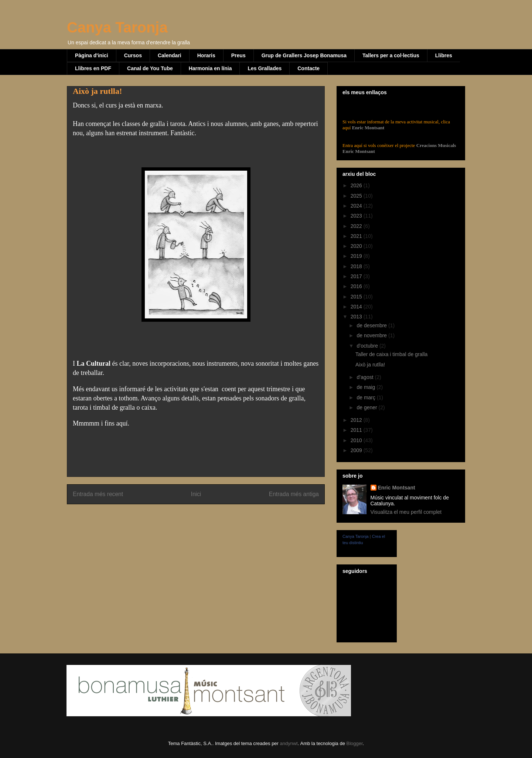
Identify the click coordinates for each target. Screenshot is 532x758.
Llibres (444, 55)
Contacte (308, 68)
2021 (357, 236)
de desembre (372, 325)
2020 (357, 246)
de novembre (372, 335)
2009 (357, 450)
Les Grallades (265, 68)
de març (366, 397)
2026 (357, 185)
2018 (357, 266)
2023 (357, 216)
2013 (357, 317)
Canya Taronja (117, 27)
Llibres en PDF (93, 68)
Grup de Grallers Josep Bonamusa (304, 55)
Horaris (206, 55)
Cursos (133, 55)
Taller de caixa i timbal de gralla (391, 354)
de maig (366, 387)
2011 (357, 430)
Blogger (354, 743)
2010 (357, 440)
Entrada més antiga (294, 494)
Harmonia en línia (210, 68)
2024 (357, 206)
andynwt (289, 743)
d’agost (366, 377)
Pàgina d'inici (92, 55)
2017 (357, 276)
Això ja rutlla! (370, 365)
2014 (357, 307)
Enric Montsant (367, 128)
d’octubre (368, 346)
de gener (367, 407)
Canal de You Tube (150, 68)
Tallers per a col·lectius (391, 55)
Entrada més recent (98, 494)
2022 (357, 226)
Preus (238, 55)
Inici (196, 494)
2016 (357, 286)
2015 (357, 297)
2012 (357, 420)
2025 (357, 196)
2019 (357, 256)
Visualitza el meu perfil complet (406, 512)
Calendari (170, 55)
